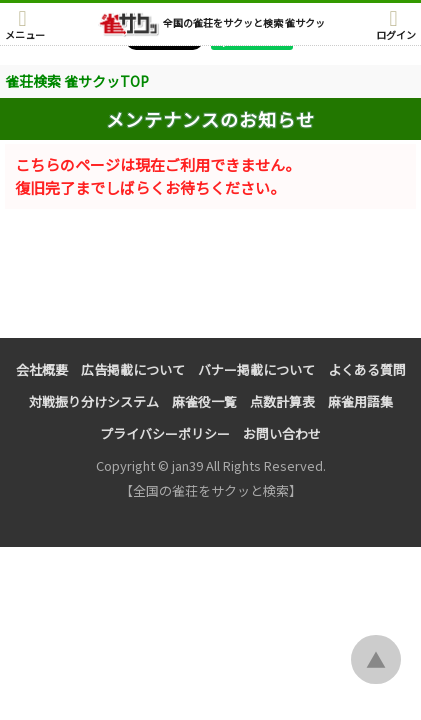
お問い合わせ (282, 433)
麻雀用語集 (360, 401)
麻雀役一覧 (204, 401)
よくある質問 (367, 369)
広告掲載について (133, 369)
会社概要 (42, 369)
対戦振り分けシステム (94, 401)
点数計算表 (282, 401)
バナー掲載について (256, 369)
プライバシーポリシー (165, 433)
